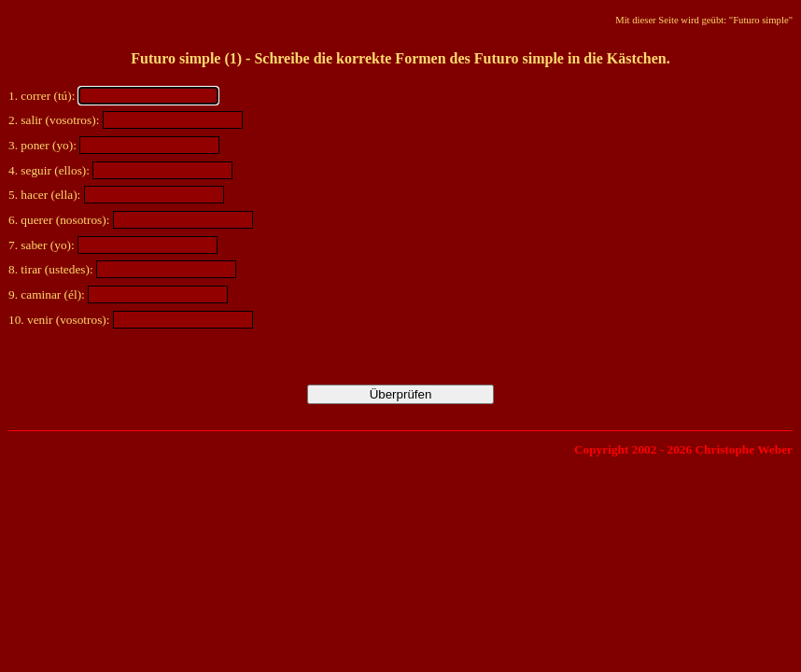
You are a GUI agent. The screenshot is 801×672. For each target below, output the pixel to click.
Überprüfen (401, 394)
